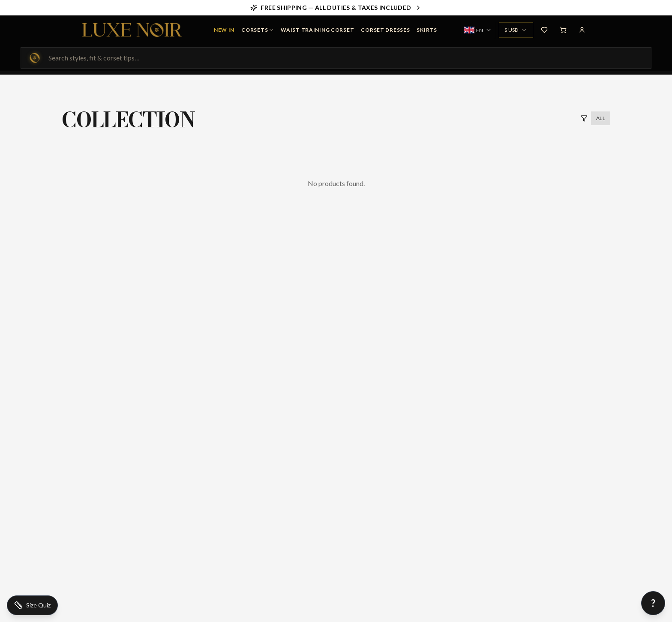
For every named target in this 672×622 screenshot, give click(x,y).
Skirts (427, 30)
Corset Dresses (385, 30)
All (601, 118)
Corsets (258, 30)
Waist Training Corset (317, 30)
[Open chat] (653, 603)
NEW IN (224, 30)
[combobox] (478, 30)
